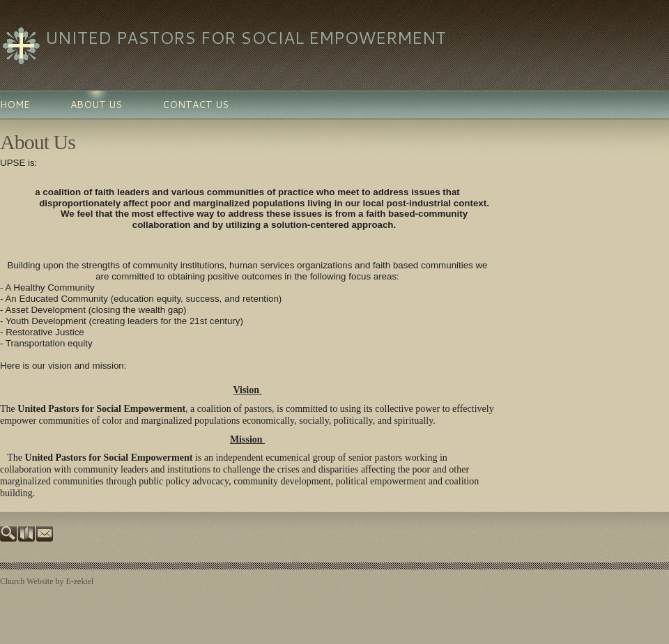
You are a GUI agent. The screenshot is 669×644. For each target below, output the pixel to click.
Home (15, 105)
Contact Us (195, 105)
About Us (96, 105)
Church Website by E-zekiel (47, 581)
